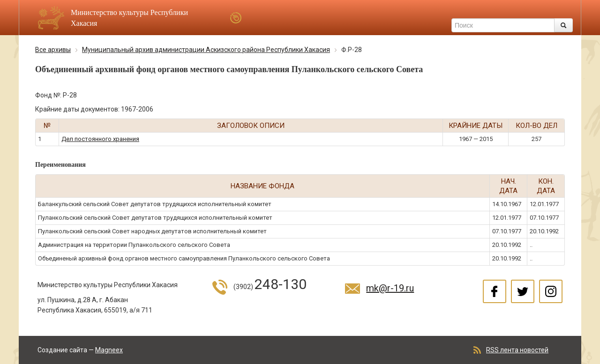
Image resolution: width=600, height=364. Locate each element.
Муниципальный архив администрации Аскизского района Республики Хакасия (206, 50)
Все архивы (53, 50)
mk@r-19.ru (390, 288)
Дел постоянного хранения (100, 139)
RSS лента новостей (517, 350)
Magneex (109, 350)
